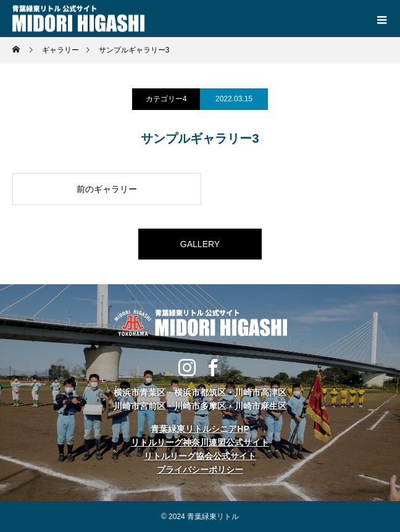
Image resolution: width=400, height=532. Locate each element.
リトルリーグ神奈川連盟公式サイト (200, 442)
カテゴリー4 (166, 99)
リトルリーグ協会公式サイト (200, 456)
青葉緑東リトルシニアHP (200, 429)
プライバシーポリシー (200, 470)
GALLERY (200, 244)
